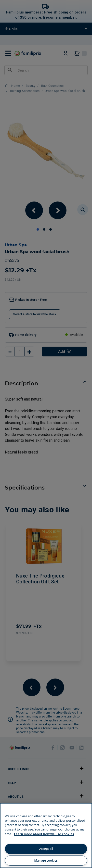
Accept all (46, 849)
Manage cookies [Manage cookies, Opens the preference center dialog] (46, 861)
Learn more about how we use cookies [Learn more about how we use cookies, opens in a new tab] (44, 834)
